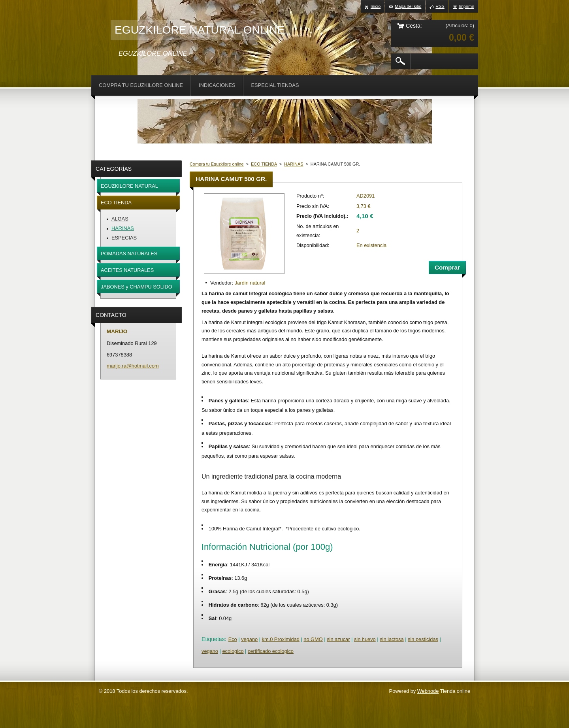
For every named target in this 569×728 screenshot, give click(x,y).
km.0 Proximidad (281, 639)
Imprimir (466, 6)
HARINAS (294, 164)
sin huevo (365, 639)
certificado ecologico (271, 651)
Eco (233, 639)
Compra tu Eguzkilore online (217, 164)
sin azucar (338, 639)
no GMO (313, 639)
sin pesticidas (423, 639)
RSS (440, 6)
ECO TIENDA (264, 164)
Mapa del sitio (408, 6)
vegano (249, 639)
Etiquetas (213, 639)
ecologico (233, 651)
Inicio (376, 6)
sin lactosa (392, 639)
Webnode (428, 691)
